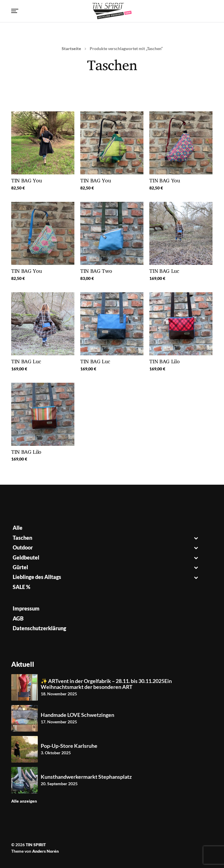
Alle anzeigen (24, 801)
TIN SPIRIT (36, 845)
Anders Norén (45, 851)
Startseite (71, 48)
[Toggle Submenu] (196, 538)
